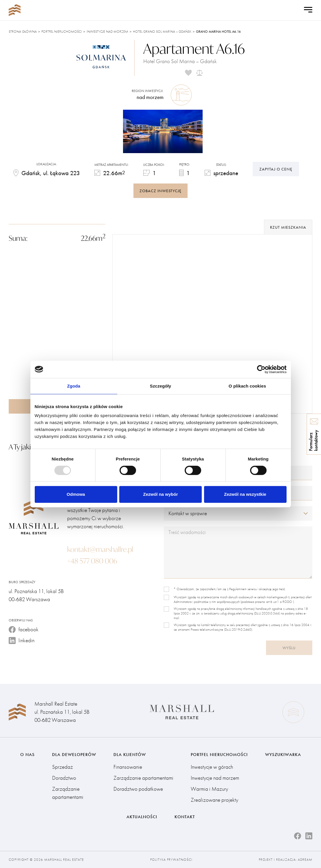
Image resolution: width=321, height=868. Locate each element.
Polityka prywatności (171, 860)
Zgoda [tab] (74, 386)
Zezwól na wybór (160, 494)
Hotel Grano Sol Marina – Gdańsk (162, 32)
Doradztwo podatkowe (138, 789)
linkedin (22, 640)
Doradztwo (64, 778)
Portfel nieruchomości (62, 32)
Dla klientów (130, 755)
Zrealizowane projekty (214, 800)
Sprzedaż (63, 767)
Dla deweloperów (74, 755)
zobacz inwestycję (160, 191)
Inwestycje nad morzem (107, 32)
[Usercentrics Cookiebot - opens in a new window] (261, 369)
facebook (24, 629)
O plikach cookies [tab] (247, 386)
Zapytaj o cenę (276, 169)
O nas (27, 755)
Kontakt (185, 817)
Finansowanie (128, 767)
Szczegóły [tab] (160, 386)
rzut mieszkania (288, 227)
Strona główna (23, 32)
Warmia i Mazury (209, 789)
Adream (305, 860)
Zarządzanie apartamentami (68, 793)
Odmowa (76, 494)
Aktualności (142, 817)
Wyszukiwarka (283, 755)
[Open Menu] (308, 10)
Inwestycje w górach (212, 767)
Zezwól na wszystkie (245, 494)
